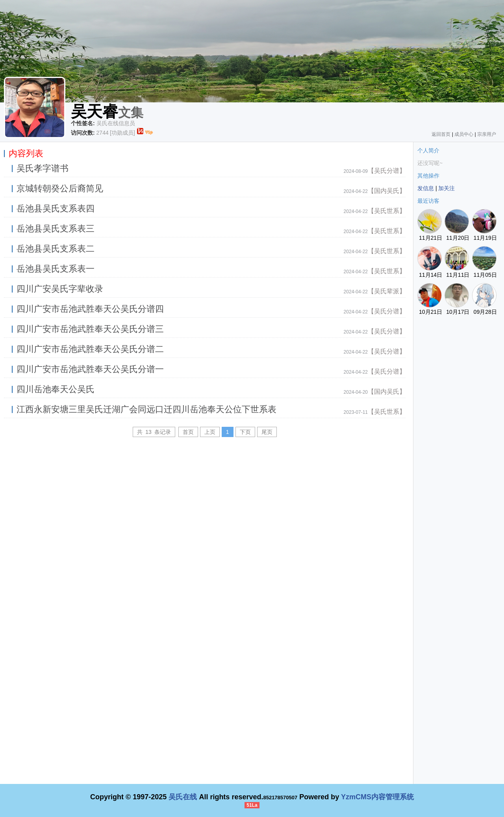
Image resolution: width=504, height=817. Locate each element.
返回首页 (441, 134)
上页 (210, 432)
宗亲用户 (487, 134)
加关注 (447, 188)
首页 (188, 432)
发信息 (426, 188)
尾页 (267, 432)
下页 (245, 432)
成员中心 (464, 134)
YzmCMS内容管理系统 (377, 797)
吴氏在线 (183, 797)
